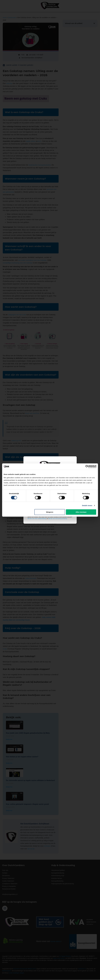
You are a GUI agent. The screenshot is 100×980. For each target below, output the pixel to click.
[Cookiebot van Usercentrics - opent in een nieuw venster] (87, 467)
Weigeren (50, 512)
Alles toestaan (81, 512)
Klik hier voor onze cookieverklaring (37, 519)
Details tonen (87, 505)
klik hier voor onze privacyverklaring (58, 519)
